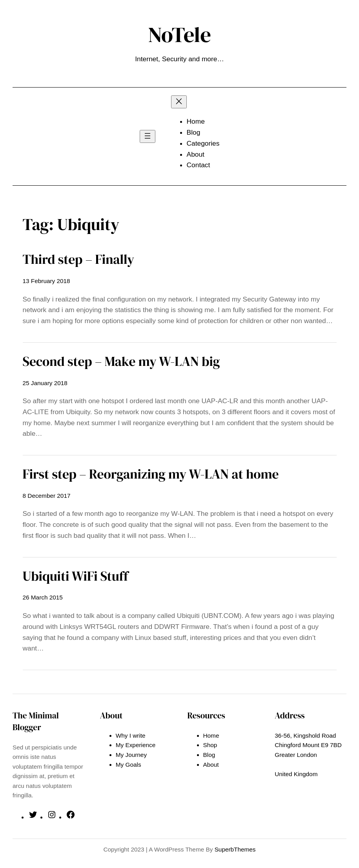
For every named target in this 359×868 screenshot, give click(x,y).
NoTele (179, 34)
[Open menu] (148, 136)
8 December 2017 (47, 496)
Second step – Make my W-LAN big (121, 361)
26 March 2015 (43, 597)
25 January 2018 (45, 383)
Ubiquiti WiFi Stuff (76, 576)
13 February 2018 (46, 281)
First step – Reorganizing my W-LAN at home (151, 474)
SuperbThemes (235, 849)
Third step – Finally (79, 259)
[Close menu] (179, 102)
